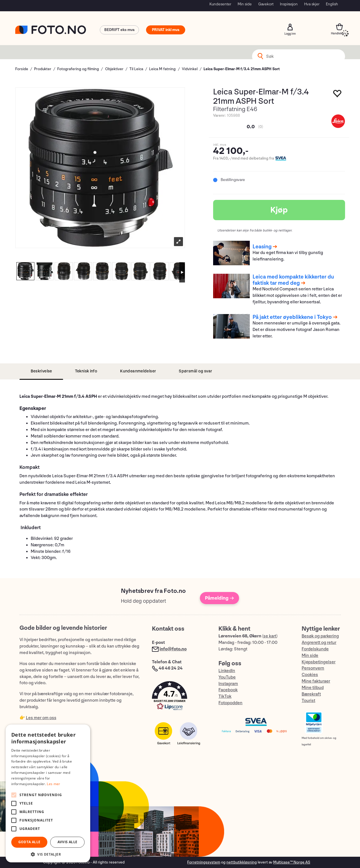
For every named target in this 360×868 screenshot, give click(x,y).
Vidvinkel (190, 69)
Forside (22, 69)
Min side (245, 4)
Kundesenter (220, 4)
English (332, 4)
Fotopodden (230, 703)
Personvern (313, 668)
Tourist (308, 701)
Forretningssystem (204, 862)
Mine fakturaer (316, 681)
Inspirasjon (289, 4)
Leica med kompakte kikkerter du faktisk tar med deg (293, 280)
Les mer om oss (41, 718)
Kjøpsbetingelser (319, 662)
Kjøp (279, 210)
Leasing (262, 247)
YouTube (227, 677)
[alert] (48, 793)
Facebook (228, 690)
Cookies (310, 675)
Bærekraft (311, 694)
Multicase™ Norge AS (292, 862)
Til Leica (136, 69)
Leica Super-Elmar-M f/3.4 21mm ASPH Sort (242, 69)
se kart (270, 636)
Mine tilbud (313, 688)
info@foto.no (173, 649)
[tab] (41, 371)
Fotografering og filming (78, 69)
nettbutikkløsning (242, 862)
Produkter (43, 69)
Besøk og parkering (320, 636)
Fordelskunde (315, 649)
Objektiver (114, 69)
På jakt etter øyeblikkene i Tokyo (292, 317)
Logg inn (290, 27)
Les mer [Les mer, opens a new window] (53, 784)
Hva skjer (312, 4)
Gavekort (266, 4)
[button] (180, 697)
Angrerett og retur (319, 643)
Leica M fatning (162, 69)
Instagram (228, 684)
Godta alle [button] (29, 842)
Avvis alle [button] (68, 842)
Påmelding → (219, 598)
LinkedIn (227, 671)
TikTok (225, 696)
